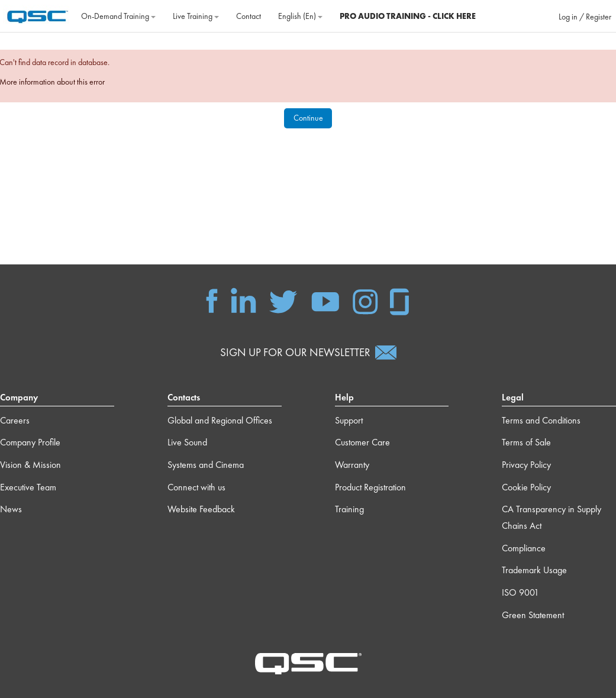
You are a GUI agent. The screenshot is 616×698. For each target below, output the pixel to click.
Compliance (524, 548)
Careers (15, 420)
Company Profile (30, 442)
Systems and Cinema (206, 465)
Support (349, 420)
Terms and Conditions (541, 420)
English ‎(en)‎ (300, 16)
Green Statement (533, 615)
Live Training (196, 16)
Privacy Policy (526, 465)
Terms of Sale (526, 442)
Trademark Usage (534, 570)
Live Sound (187, 442)
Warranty (352, 465)
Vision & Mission (30, 465)
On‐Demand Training (118, 16)
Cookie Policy (526, 487)
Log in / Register (585, 17)
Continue (308, 118)
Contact (249, 16)
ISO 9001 (520, 592)
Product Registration (370, 487)
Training (349, 509)
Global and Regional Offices (220, 420)
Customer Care (362, 442)
